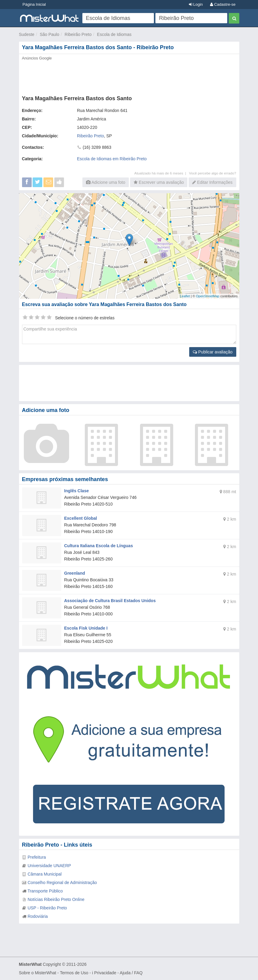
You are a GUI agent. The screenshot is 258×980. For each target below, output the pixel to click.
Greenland (75, 573)
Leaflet (185, 296)
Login (196, 4)
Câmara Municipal (45, 874)
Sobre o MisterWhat (38, 973)
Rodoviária (38, 916)
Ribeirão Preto (78, 34)
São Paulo (50, 34)
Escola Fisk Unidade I (86, 628)
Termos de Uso (74, 973)
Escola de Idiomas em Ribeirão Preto (112, 159)
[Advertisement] (129, 76)
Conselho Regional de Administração (62, 883)
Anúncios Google (37, 58)
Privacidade (105, 973)
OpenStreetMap (208, 296)
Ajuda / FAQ (131, 973)
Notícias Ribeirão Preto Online (56, 899)
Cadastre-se (223, 4)
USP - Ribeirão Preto (47, 908)
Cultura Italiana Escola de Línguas (99, 546)
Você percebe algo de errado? (212, 173)
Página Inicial (34, 4)
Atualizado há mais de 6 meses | (162, 173)
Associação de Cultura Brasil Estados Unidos (110, 601)
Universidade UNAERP (49, 866)
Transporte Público (45, 891)
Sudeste (27, 34)
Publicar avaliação (213, 352)
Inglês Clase (77, 491)
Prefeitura (37, 857)
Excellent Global (81, 518)
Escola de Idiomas (114, 34)
